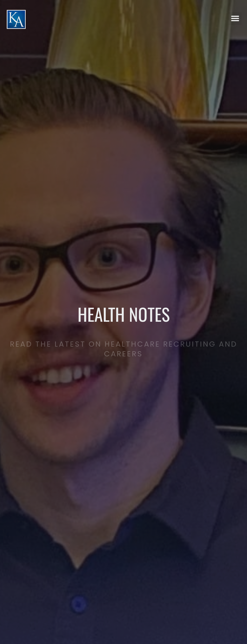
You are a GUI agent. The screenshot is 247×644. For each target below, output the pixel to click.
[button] (235, 15)
